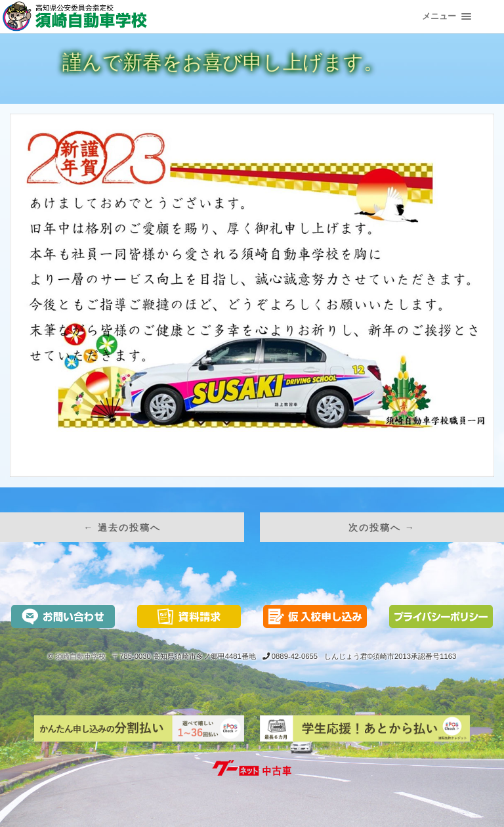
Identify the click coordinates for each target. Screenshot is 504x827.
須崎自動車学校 (80, 656)
